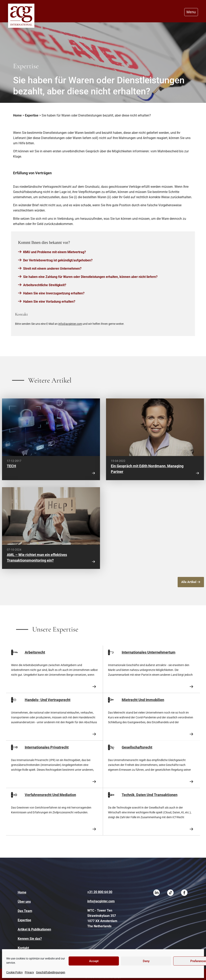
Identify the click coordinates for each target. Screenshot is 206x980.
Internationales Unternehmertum (149, 652)
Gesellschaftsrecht (137, 747)
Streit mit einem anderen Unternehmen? (52, 269)
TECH (11, 466)
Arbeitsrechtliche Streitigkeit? (45, 285)
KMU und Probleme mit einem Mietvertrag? (55, 252)
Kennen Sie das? (30, 939)
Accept (94, 961)
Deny (146, 961)
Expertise (32, 115)
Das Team (25, 911)
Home (17, 115)
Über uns (24, 902)
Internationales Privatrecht (47, 747)
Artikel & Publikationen (34, 929)
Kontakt (23, 948)
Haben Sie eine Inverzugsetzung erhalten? (54, 293)
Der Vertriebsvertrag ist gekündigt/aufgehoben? (58, 260)
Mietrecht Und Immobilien (143, 700)
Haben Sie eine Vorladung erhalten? (49, 302)
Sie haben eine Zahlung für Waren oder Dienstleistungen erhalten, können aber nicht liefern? (90, 277)
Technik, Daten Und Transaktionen (150, 795)
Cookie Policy (14, 972)
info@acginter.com (70, 324)
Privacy (29, 972)
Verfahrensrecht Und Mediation (50, 795)
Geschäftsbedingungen (51, 972)
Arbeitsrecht (35, 652)
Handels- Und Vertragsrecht (48, 700)
